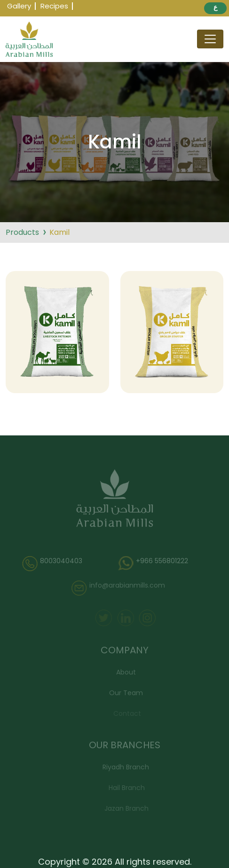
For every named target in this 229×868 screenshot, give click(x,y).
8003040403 (55, 564)
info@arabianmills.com (120, 588)
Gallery (19, 6)
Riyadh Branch (127, 767)
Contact (128, 713)
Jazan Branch (128, 808)
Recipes (54, 6)
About (127, 672)
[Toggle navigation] (210, 39)
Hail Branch (128, 788)
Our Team (127, 693)
